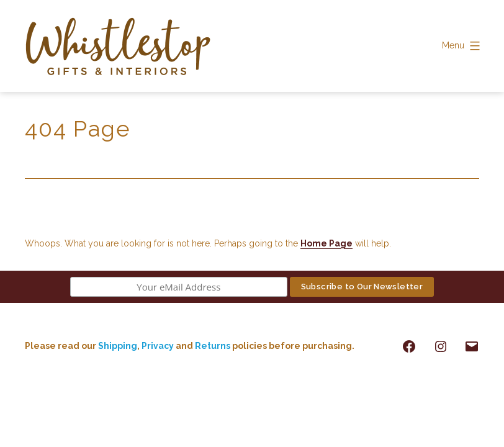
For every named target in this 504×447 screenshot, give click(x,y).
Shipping (118, 346)
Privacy (158, 346)
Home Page (326, 243)
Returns (214, 346)
